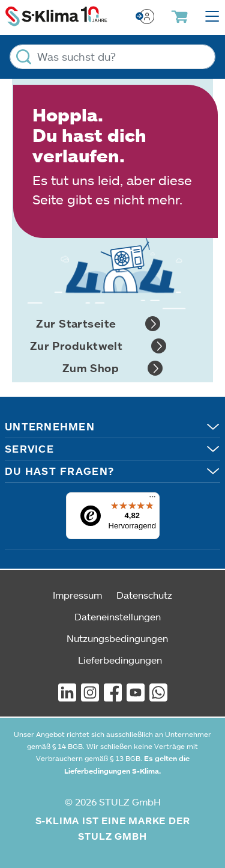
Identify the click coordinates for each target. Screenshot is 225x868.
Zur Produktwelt (98, 346)
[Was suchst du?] (112, 57)
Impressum (77, 595)
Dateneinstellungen (118, 616)
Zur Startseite (98, 324)
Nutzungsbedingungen (117, 638)
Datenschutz (144, 595)
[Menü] (152, 500)
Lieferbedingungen (120, 660)
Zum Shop (113, 368)
